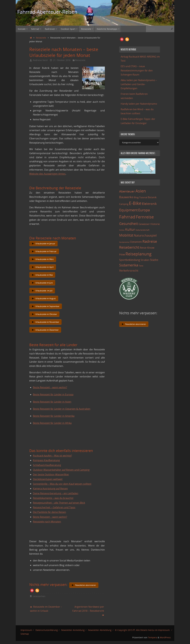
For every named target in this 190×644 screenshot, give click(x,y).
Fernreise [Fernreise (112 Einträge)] (145, 217)
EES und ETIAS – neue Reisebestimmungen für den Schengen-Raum (137, 70)
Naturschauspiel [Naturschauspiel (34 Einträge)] (145, 235)
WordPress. (166, 637)
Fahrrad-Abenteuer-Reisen (47, 12)
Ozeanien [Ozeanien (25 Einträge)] (136, 242)
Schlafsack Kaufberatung (47, 465)
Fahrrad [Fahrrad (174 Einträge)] (127, 217)
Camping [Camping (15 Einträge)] (124, 204)
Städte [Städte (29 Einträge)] (154, 260)
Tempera (153, 637)
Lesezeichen (39, 596)
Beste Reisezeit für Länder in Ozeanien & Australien (62, 409)
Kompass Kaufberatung (46, 460)
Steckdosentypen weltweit (48, 479)
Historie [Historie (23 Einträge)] (155, 224)
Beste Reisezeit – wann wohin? (50, 387)
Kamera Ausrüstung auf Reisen (50, 489)
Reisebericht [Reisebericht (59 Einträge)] (129, 247)
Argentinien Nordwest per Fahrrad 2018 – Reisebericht (88, 611)
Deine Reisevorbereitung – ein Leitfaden (56, 493)
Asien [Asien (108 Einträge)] (141, 191)
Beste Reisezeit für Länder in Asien (52, 402)
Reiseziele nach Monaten (47, 522)
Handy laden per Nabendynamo (139, 104)
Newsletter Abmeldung (100, 630)
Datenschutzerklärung (47, 630)
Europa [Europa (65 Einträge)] (144, 210)
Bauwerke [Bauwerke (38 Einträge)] (126, 197)
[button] (32, 590)
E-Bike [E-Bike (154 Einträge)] (135, 203)
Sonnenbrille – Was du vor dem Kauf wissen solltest (62, 484)
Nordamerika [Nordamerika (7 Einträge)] (124, 242)
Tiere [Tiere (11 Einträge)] (141, 266)
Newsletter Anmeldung (73, 630)
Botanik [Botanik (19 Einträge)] (152, 197)
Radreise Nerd (40, 60)
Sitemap (25, 634)
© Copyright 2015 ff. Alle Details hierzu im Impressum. (143, 630)
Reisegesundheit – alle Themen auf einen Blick (59, 503)
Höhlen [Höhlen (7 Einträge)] (122, 230)
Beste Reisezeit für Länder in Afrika (52, 423)
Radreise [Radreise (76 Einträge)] (150, 241)
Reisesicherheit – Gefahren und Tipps (54, 507)
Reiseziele (41, 38)
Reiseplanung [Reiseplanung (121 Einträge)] (138, 254)
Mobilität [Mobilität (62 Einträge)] (126, 235)
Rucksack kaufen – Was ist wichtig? (52, 456)
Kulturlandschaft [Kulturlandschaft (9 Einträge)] (142, 230)
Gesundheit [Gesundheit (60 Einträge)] (129, 224)
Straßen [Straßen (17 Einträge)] (145, 260)
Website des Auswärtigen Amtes (47, 174)
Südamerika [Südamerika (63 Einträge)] (129, 265)
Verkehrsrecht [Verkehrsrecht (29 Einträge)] (129, 270)
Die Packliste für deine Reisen (49, 512)
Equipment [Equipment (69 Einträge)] (128, 210)
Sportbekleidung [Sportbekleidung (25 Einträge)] (130, 260)
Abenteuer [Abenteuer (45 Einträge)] (127, 191)
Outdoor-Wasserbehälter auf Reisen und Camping (61, 470)
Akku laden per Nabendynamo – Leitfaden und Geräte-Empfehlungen (139, 84)
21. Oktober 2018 (62, 60)
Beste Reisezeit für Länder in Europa (53, 394)
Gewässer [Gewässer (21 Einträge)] (144, 224)
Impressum (26, 630)
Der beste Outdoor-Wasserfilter (51, 474)
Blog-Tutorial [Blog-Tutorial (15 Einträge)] (141, 197)
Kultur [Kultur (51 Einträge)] (130, 229)
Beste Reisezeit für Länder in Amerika (54, 416)
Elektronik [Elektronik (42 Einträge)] (149, 204)
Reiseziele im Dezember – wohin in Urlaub (46, 609)
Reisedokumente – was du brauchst (53, 498)
